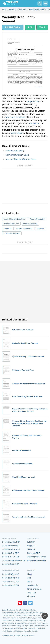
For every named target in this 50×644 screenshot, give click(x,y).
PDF (30, 27)
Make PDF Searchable (36, 560)
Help (29, 578)
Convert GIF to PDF (10, 553)
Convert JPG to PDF (11, 564)
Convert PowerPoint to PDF (14, 560)
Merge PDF (32, 546)
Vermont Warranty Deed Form (15, 219)
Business (41, 229)
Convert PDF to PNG (11, 578)
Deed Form (8, 229)
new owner (34, 124)
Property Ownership (30, 224)
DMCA (30, 582)
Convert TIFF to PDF (11, 557)
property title (33, 101)
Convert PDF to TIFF (11, 585)
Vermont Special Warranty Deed (21, 159)
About (30, 574)
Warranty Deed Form (11, 224)
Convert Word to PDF (11, 542)
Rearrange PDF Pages (37, 557)
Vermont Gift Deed (14, 151)
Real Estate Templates (12, 233)
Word (42, 27)
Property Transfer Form (25, 229)
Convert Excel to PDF (11, 546)
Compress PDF (33, 553)
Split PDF (31, 542)
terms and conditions (16, 117)
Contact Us (32, 593)
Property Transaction (37, 219)
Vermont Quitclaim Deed (17, 155)
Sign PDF (31, 549)
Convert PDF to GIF (10, 582)
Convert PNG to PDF (11, 549)
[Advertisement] (25, 186)
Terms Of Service (34, 589)
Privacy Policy (33, 585)
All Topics (31, 596)
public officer (17, 133)
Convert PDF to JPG (11, 574)
